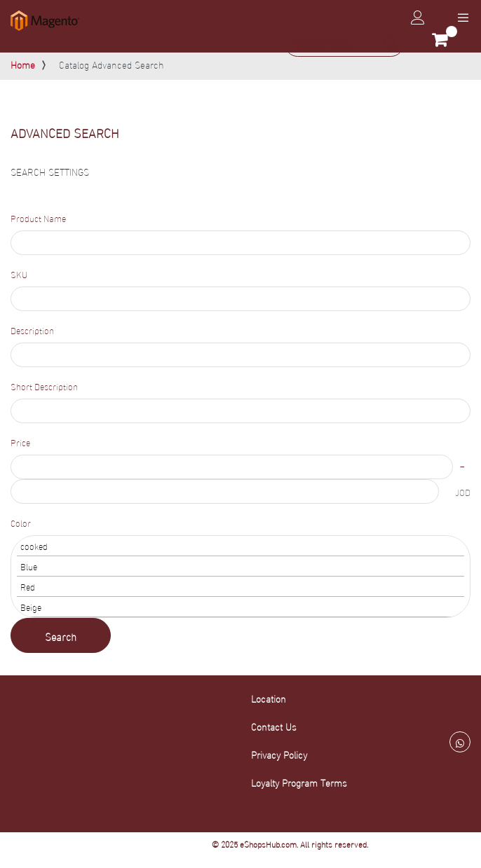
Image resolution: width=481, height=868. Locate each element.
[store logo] (45, 21)
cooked (240, 546)
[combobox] (344, 44)
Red (240, 587)
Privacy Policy (279, 754)
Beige (240, 607)
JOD (463, 492)
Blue (240, 566)
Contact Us (274, 726)
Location (269, 698)
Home (23, 64)
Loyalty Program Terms (299, 782)
